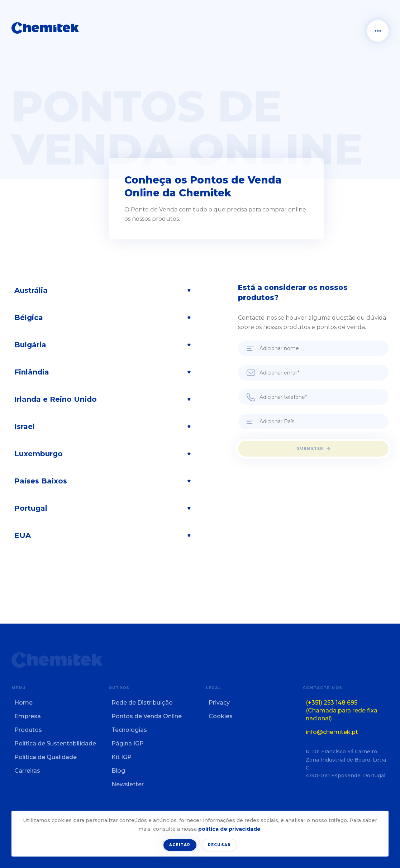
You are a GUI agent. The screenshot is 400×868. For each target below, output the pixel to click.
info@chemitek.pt (332, 732)
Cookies (221, 716)
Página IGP (128, 743)
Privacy (219, 703)
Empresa (28, 716)
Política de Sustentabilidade (55, 743)
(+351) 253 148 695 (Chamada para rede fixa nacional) (342, 710)
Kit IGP (122, 757)
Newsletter (128, 784)
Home (23, 703)
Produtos (28, 730)
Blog (118, 771)
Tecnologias (129, 730)
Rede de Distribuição (142, 703)
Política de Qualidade (46, 757)
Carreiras (27, 771)
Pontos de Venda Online (147, 716)
